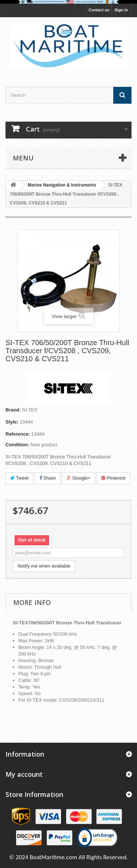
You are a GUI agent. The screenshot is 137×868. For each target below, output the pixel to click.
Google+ (79, 478)
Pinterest (113, 478)
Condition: (17, 445)
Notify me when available (44, 566)
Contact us (99, 10)
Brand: (13, 410)
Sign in (121, 10)
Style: (12, 422)
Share (48, 478)
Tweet (19, 478)
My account (24, 774)
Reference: (18, 434)
